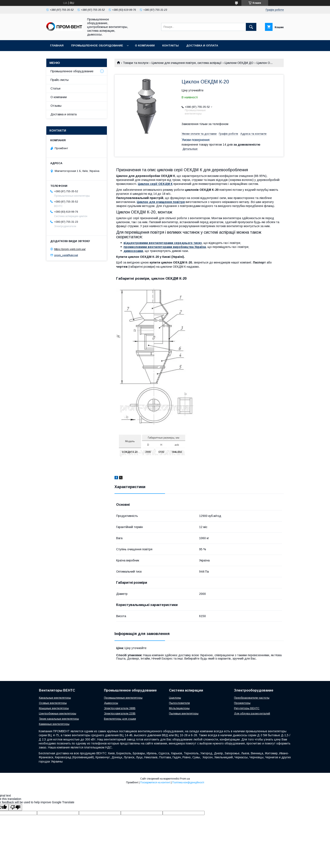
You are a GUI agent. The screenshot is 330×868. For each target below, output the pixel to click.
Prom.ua (185, 779)
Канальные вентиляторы (55, 698)
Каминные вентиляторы (54, 724)
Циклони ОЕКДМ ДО (239, 63)
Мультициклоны (179, 708)
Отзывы (56, 106)
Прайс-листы (60, 80)
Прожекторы (242, 703)
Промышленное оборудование (97, 45)
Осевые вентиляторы (53, 703)
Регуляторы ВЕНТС (247, 708)
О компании (145, 45)
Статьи (55, 88)
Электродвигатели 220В (120, 713)
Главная (57, 45)
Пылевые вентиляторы (184, 713)
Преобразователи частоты (252, 698)
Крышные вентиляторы (54, 708)
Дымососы (111, 703)
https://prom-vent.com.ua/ (70, 249)
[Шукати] (251, 27)
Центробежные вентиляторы (58, 713)
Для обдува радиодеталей (252, 713)
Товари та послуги (136, 63)
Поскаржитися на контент (155, 782)
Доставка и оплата (202, 45)
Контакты (170, 45)
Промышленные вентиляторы (123, 698)
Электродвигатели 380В (120, 708)
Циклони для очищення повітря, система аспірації (187, 63)
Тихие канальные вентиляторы (59, 719)
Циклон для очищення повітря (161, 202)
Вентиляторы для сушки (120, 719)
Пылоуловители (179, 703)
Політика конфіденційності (188, 782)
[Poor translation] (15, 807)
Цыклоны (175, 698)
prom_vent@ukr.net (66, 255)
